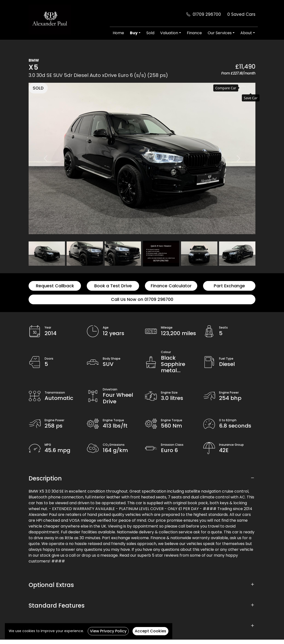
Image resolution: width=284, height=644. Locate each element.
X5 (34, 67)
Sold (150, 33)
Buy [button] (134, 33)
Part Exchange (229, 286)
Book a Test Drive (113, 286)
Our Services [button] (220, 33)
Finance (194, 33)
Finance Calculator (171, 286)
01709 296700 (207, 14)
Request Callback (55, 286)
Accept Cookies (150, 631)
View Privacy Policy (108, 631)
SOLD (38, 88)
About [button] (246, 33)
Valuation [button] (169, 33)
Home (118, 33)
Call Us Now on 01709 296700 (142, 299)
